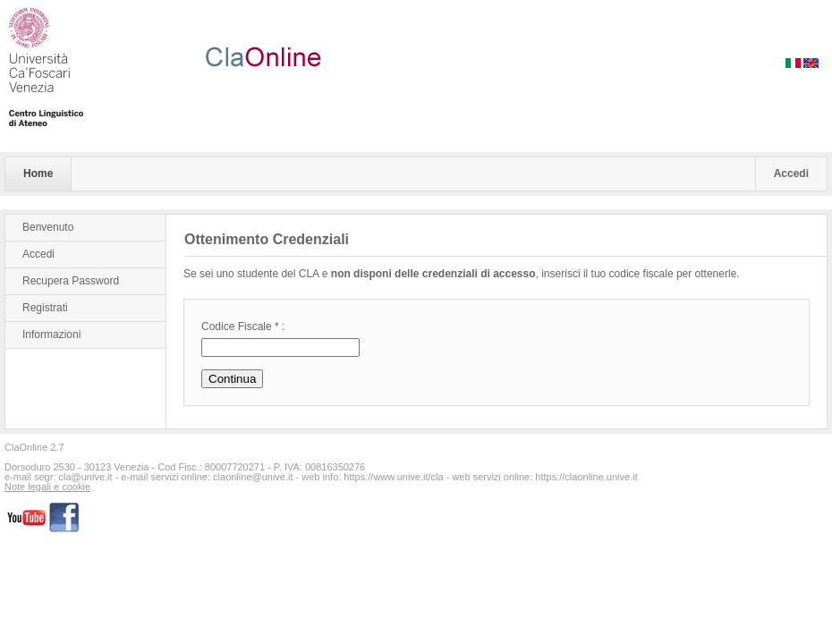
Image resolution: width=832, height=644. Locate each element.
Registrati (45, 308)
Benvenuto (48, 227)
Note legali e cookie (47, 487)
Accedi (791, 174)
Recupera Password (71, 281)
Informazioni (51, 335)
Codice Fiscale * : (243, 326)
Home (38, 174)
